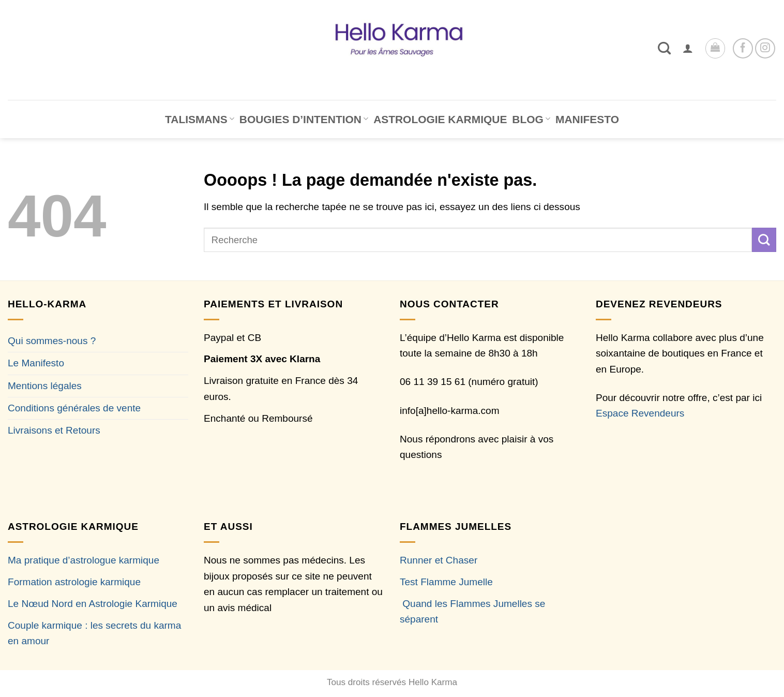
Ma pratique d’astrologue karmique (84, 560)
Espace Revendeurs (640, 413)
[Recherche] (664, 48)
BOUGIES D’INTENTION (304, 119)
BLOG (531, 119)
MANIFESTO (587, 119)
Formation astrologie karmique (74, 582)
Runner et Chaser (439, 560)
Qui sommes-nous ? (52, 341)
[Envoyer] (764, 240)
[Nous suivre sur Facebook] (743, 48)
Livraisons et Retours (54, 430)
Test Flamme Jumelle (446, 582)
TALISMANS (200, 119)
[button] (688, 48)
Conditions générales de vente (74, 408)
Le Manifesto (36, 363)
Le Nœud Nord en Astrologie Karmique (93, 604)
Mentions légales (45, 386)
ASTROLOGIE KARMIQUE (440, 119)
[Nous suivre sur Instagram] (765, 48)
